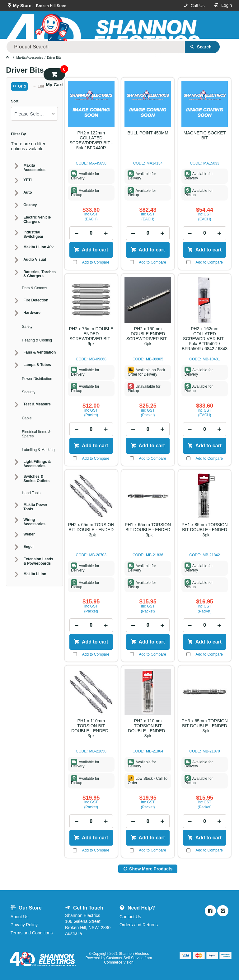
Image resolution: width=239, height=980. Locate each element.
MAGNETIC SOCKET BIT (205, 135)
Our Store (90, 45)
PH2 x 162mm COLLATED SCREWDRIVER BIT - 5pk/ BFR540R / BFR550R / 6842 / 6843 (205, 339)
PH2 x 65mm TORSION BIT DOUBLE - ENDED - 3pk (91, 530)
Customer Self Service (125, 958)
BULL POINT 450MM (148, 133)
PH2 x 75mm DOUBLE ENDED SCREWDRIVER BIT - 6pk (91, 336)
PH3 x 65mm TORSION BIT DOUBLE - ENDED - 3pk (204, 726)
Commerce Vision (119, 962)
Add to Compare (96, 262)
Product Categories (52, 44)
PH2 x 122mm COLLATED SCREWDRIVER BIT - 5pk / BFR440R (91, 140)
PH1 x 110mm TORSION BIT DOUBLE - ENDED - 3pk (91, 728)
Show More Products (151, 869)
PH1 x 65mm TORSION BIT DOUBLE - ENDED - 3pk (148, 530)
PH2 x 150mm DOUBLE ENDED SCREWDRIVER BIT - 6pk (148, 336)
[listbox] (34, 114)
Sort (15, 101)
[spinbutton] (91, 233)
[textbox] (133, 25)
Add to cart (94, 250)
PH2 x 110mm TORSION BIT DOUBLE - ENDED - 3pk (148, 728)
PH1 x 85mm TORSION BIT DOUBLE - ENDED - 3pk (204, 530)
